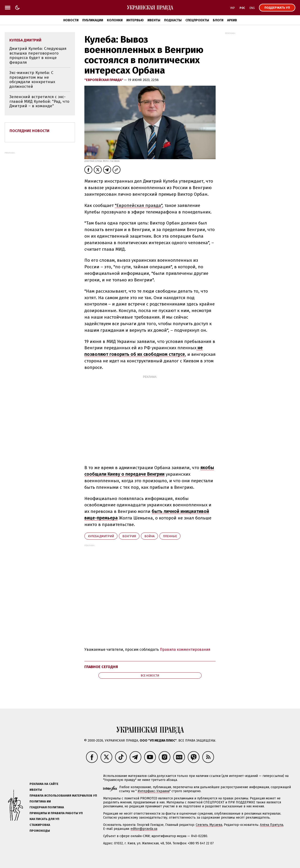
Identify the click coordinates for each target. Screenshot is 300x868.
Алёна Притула (272, 825)
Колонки (115, 20)
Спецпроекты (197, 20)
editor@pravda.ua (144, 829)
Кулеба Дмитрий (101, 536)
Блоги (218, 20)
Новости (71, 20)
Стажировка (40, 825)
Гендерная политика (47, 807)
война (149, 536)
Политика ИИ (40, 801)
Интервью (135, 20)
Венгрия (129, 536)
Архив (232, 20)
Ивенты (154, 20)
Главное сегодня (101, 667)
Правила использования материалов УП (63, 796)
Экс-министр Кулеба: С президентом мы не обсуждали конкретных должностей (32, 80)
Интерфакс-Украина (154, 791)
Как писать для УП (44, 819)
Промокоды (40, 831)
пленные (170, 536)
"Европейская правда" (104, 80)
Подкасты (173, 20)
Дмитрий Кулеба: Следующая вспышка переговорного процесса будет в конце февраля (38, 55)
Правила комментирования (185, 649)
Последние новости (30, 131)
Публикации (93, 20)
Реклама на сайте (44, 784)
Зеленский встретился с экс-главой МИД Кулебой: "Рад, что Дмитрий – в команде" (39, 101)
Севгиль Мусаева (209, 825)
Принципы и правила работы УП (56, 813)
